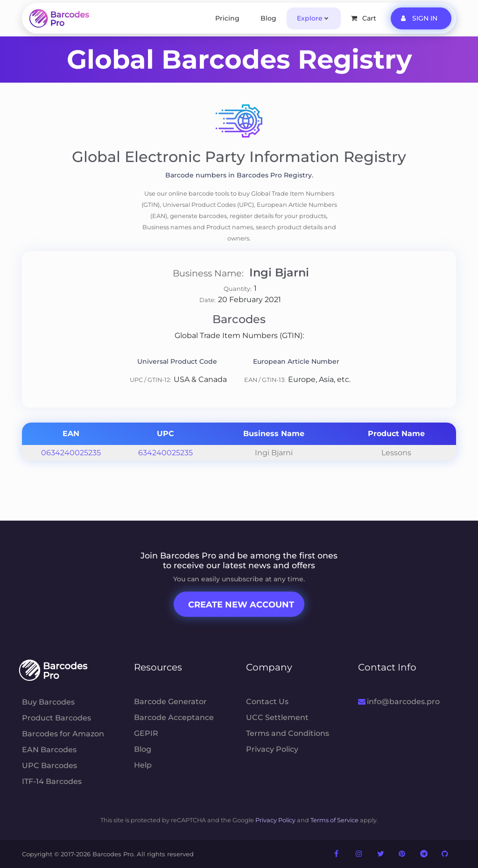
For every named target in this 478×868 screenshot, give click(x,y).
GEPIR (146, 733)
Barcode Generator (170, 702)
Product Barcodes (56, 718)
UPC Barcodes (49, 766)
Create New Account (241, 605)
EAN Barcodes (49, 750)
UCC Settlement (277, 717)
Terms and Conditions (288, 733)
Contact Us (267, 702)
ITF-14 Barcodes (52, 781)
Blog (268, 18)
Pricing (227, 18)
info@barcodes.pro (399, 702)
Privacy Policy (272, 749)
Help (143, 765)
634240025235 (165, 453)
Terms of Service (334, 820)
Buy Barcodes (48, 702)
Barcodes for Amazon (63, 734)
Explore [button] (310, 18)
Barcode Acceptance (174, 717)
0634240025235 (71, 453)
